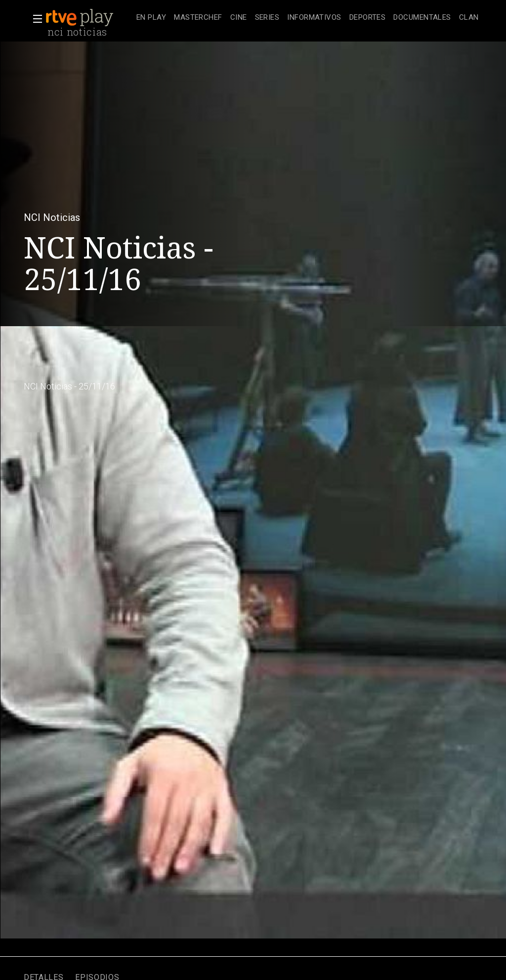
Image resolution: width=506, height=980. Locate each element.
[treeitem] (151, 18)
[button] (35, 19)
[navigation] (308, 18)
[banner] (89, 18)
